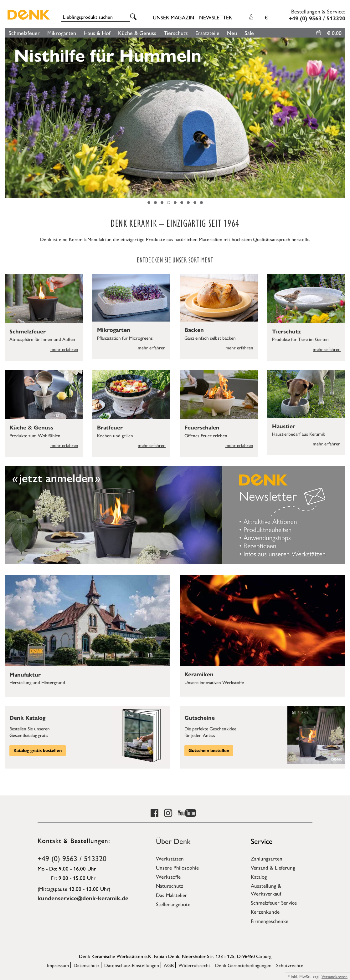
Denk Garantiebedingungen (243, 965)
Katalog (259, 876)
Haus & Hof (97, 33)
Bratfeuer (110, 428)
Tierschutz (176, 33)
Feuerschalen (202, 428)
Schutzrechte (290, 965)
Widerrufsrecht (194, 965)
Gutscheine (200, 718)
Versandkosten (335, 976)
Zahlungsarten (267, 858)
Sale (249, 33)
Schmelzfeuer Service (274, 902)
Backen (194, 330)
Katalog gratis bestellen (38, 751)
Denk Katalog (27, 718)
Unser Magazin (173, 17)
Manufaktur (25, 675)
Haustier (284, 426)
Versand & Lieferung (273, 867)
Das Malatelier (172, 895)
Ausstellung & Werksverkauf (266, 889)
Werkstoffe (168, 876)
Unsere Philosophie (177, 867)
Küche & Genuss (137, 33)
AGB (169, 965)
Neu (232, 33)
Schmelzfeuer (24, 33)
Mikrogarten (62, 33)
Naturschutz (170, 886)
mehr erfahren (64, 349)
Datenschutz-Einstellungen (132, 965)
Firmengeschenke (270, 921)
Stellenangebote (173, 904)
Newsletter (216, 17)
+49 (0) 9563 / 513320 (72, 858)
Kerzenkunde (265, 911)
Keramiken (199, 674)
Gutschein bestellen (209, 751)
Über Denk (173, 841)
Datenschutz (87, 965)
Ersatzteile (207, 33)
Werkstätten (170, 858)
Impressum (58, 965)
